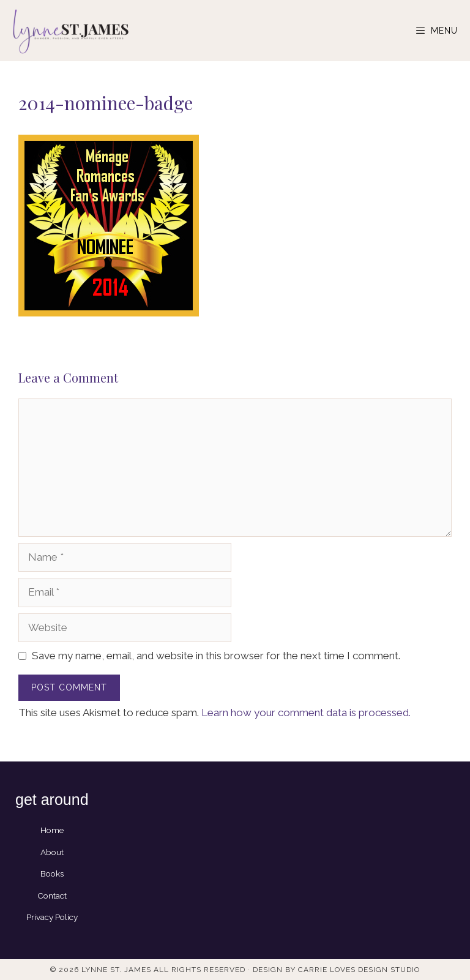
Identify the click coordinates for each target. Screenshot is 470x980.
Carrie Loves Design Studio (359, 970)
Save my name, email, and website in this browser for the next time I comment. (216, 656)
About (52, 852)
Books (52, 873)
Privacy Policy (52, 917)
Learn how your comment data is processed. (306, 713)
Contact (52, 896)
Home (52, 830)
